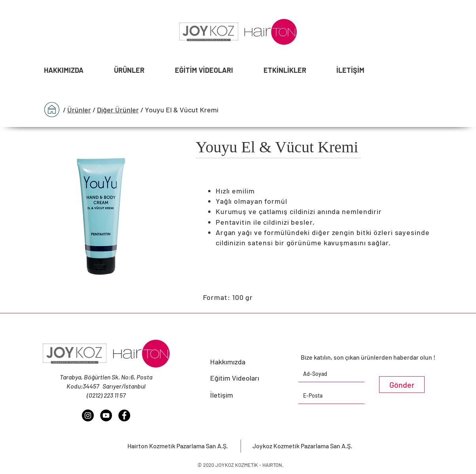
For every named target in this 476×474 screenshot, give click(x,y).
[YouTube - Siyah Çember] (106, 415)
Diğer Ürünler (118, 110)
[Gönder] (402, 385)
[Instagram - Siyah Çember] (88, 415)
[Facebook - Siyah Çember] (124, 415)
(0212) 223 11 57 (106, 395)
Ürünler (79, 110)
